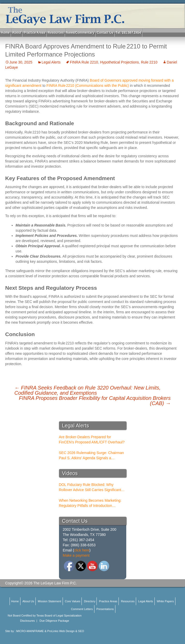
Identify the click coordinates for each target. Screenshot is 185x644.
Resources (56, 33)
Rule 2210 (149, 62)
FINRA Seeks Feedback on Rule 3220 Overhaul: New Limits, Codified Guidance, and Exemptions (88, 390)
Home (5, 33)
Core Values (73, 601)
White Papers (165, 601)
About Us (28, 601)
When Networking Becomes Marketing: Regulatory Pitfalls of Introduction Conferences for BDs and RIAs (90, 503)
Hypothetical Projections (120, 62)
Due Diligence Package (54, 621)
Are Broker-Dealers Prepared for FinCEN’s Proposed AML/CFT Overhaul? (92, 440)
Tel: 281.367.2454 (128, 33)
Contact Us (105, 33)
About (17, 33)
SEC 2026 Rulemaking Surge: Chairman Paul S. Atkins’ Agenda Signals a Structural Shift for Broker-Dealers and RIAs (91, 456)
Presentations (105, 609)
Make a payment (76, 555)
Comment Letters (82, 609)
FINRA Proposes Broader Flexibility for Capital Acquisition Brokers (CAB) (95, 401)
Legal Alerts (51, 62)
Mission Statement (49, 601)
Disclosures (28, 621)
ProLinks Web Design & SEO (66, 631)
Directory (90, 601)
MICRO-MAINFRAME (30, 631)
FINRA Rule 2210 (84, 62)
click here (82, 550)
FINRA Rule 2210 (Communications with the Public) (88, 86)
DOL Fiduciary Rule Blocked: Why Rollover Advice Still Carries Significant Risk (90, 487)
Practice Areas (35, 33)
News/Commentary (80, 33)
